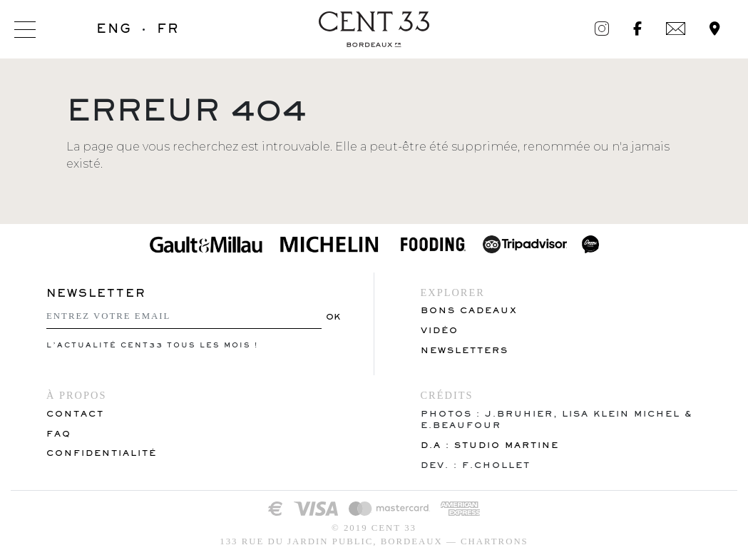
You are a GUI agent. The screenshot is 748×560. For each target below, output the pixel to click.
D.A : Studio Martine (490, 445)
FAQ (59, 433)
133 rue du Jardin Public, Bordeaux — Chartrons (374, 541)
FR (168, 29)
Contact (75, 413)
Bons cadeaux (469, 310)
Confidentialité (102, 453)
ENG (114, 29)
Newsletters (465, 350)
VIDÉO (440, 330)
